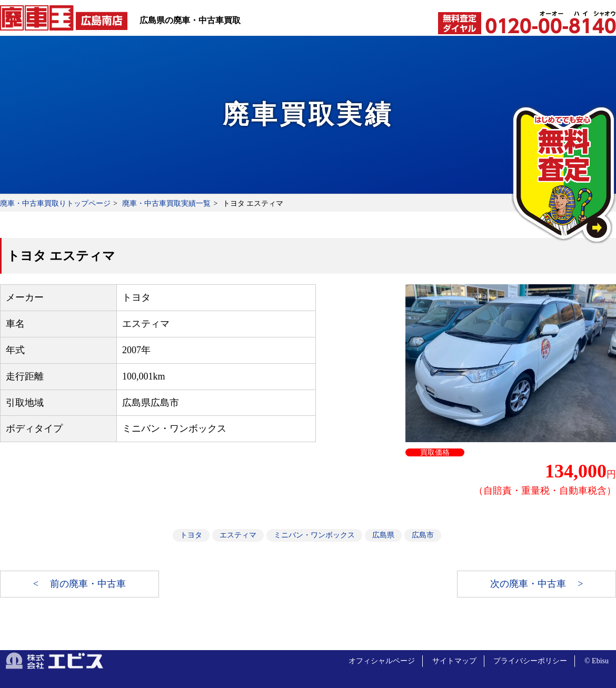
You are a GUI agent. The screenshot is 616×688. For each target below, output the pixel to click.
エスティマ (238, 535)
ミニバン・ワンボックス (314, 535)
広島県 (383, 535)
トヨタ (191, 535)
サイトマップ (454, 661)
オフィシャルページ (382, 661)
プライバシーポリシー (530, 661)
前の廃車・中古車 (88, 584)
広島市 (423, 535)
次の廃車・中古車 (529, 584)
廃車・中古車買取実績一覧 (166, 203)
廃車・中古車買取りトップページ (55, 203)
